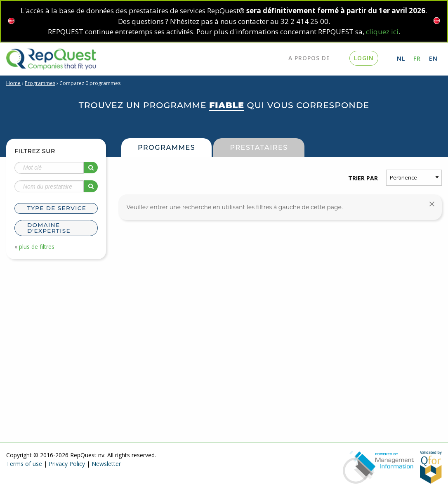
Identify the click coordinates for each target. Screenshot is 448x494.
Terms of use (24, 464)
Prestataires (259, 148)
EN (433, 58)
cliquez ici (382, 32)
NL (401, 58)
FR (417, 58)
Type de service (57, 208)
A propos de (309, 58)
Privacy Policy (67, 464)
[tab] (56, 209)
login (364, 58)
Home (13, 83)
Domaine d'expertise (49, 228)
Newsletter (106, 464)
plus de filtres (37, 247)
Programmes (40, 83)
